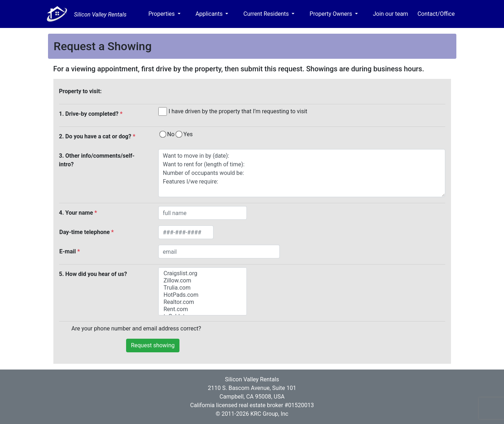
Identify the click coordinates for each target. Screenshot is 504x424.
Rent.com (203, 309)
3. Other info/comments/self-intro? (97, 160)
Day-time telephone (87, 232)
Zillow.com (203, 281)
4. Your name (78, 213)
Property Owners (332, 14)
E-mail (70, 251)
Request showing (153, 345)
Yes (188, 134)
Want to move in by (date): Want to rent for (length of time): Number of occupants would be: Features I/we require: (302, 173)
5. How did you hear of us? (93, 274)
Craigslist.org (203, 273)
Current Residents (267, 14)
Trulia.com (203, 288)
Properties (162, 14)
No (171, 134)
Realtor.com (203, 302)
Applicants (210, 14)
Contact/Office (436, 14)
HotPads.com (203, 295)
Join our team (390, 14)
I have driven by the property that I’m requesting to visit (238, 111)
